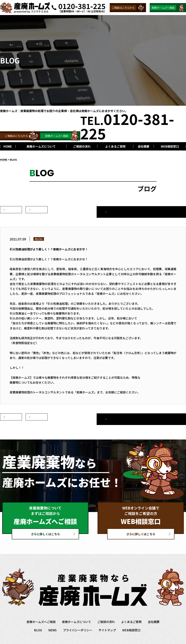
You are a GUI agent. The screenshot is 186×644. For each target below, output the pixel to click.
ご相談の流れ (106, 613)
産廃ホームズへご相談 (41, 613)
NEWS (52, 621)
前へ (37, 210)
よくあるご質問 (131, 613)
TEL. (127, 126)
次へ (11, 210)
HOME (4, 160)
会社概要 (154, 613)
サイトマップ (107, 621)
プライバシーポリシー (78, 621)
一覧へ (163, 210)
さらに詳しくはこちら (45, 525)
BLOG (13, 160)
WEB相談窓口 (131, 621)
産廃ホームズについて (76, 613)
